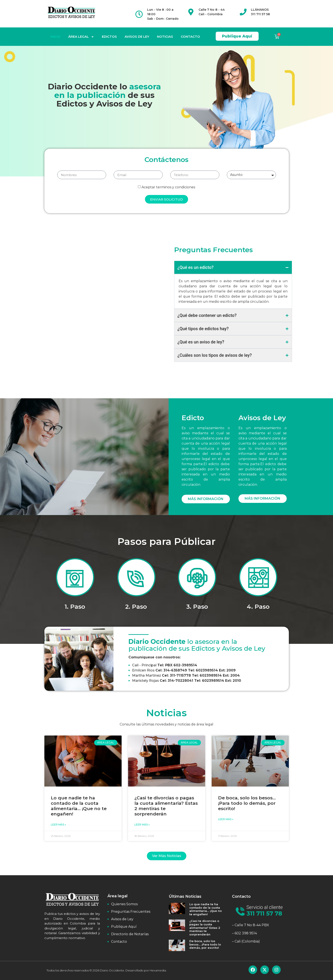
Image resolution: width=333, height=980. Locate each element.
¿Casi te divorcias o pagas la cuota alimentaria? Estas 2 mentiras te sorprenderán (205, 928)
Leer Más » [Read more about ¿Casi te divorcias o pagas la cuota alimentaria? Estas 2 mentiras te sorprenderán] (142, 825)
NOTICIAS (165, 37)
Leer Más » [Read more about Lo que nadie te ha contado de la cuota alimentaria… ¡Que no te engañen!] (58, 825)
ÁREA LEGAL (81, 37)
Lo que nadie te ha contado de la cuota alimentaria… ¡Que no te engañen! (79, 806)
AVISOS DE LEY (137, 37)
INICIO (55, 37)
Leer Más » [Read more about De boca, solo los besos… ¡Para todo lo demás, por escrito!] (226, 819)
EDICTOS (109, 37)
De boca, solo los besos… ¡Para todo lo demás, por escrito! (247, 803)
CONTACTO (190, 37)
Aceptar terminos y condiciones (168, 187)
